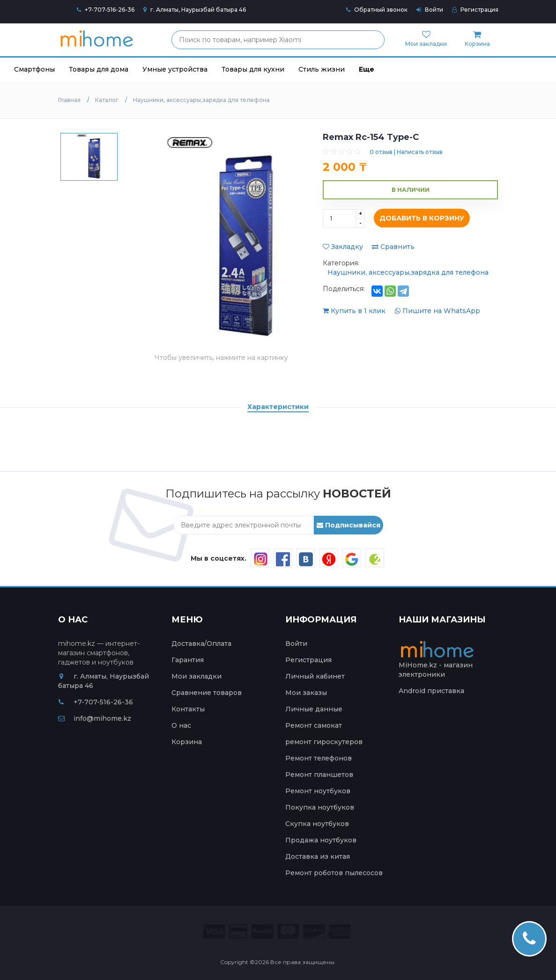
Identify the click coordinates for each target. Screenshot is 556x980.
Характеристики (278, 407)
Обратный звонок (377, 10)
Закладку (343, 247)
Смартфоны (34, 69)
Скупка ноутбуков (317, 824)
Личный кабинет (315, 676)
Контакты (188, 709)
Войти (430, 10)
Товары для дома (99, 69)
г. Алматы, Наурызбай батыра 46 (195, 10)
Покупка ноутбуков (320, 807)
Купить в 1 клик (355, 311)
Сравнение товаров (207, 693)
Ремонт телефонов (319, 758)
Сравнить (393, 247)
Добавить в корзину (419, 219)
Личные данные (314, 709)
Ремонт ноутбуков (318, 791)
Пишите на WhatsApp (437, 311)
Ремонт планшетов (319, 775)
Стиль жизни (322, 69)
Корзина (187, 742)
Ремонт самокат (314, 725)
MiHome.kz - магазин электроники (438, 662)
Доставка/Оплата (201, 644)
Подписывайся (348, 525)
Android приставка (431, 691)
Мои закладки (196, 676)
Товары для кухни (253, 69)
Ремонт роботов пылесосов (334, 873)
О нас (181, 725)
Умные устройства (175, 69)
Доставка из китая (318, 856)
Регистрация (475, 10)
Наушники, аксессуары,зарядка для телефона (408, 272)
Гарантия (188, 660)
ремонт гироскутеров (324, 742)
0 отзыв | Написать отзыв (406, 152)
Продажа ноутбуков (321, 840)
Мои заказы (306, 693)
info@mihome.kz (95, 718)
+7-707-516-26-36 (110, 10)
